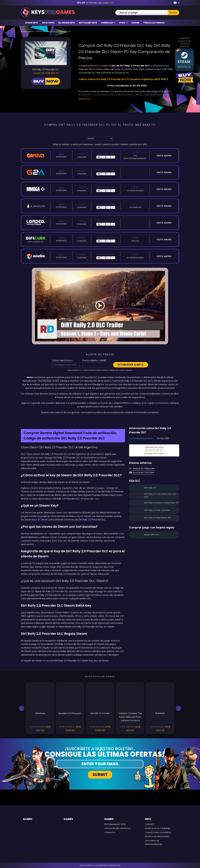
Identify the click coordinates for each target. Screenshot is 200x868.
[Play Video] (100, 306)
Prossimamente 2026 (115, 824)
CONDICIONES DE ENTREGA (158, 832)
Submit (100, 775)
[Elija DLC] (99, 138)
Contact (150, 824)
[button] (22, 708)
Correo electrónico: (62, 360)
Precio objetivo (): (95, 360)
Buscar (173, 13)
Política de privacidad (157, 836)
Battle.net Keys (88, 23)
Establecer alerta (131, 365)
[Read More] (127, 99)
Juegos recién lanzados (117, 828)
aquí (97, 499)
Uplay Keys (48, 23)
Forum (135, 23)
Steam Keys (31, 23)
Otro (123, 23)
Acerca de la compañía (158, 828)
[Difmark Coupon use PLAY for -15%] (100, 420)
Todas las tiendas (154, 23)
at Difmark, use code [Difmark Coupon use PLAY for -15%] (95, 3)
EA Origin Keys (67, 23)
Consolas (108, 23)
